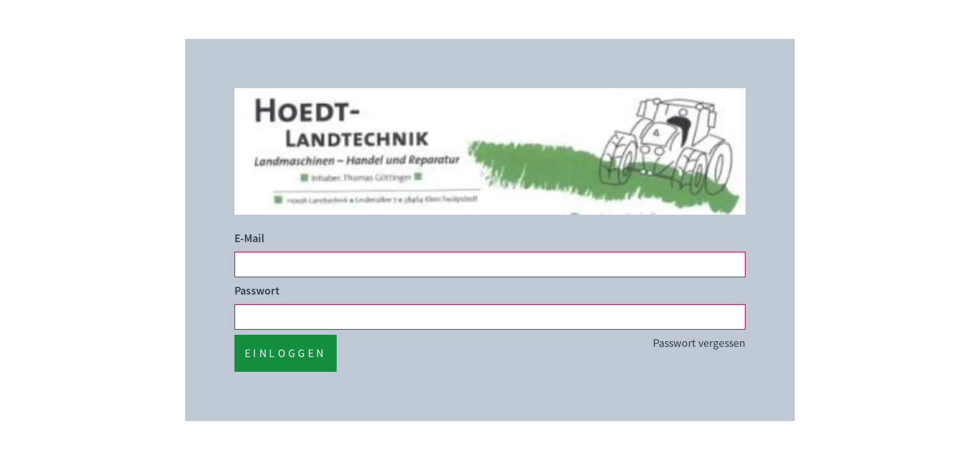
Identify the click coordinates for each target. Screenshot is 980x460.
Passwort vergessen (699, 343)
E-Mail (249, 238)
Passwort (257, 291)
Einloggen (286, 353)
